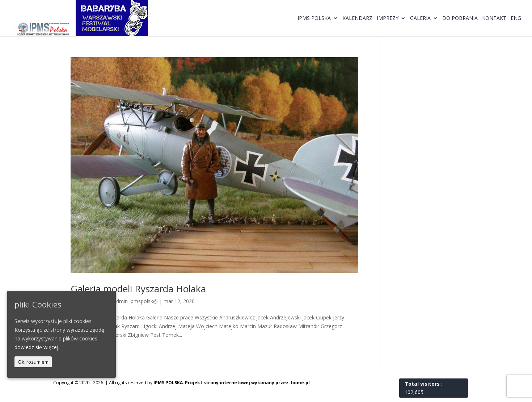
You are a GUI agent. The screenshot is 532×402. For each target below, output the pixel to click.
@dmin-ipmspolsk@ (135, 301)
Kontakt (494, 18)
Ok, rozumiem (33, 362)
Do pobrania (460, 18)
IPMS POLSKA (168, 383)
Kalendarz (357, 18)
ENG (516, 18)
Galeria (420, 18)
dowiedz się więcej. (37, 347)
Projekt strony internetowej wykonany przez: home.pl (247, 383)
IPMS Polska (314, 18)
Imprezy (388, 18)
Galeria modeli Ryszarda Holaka (138, 289)
